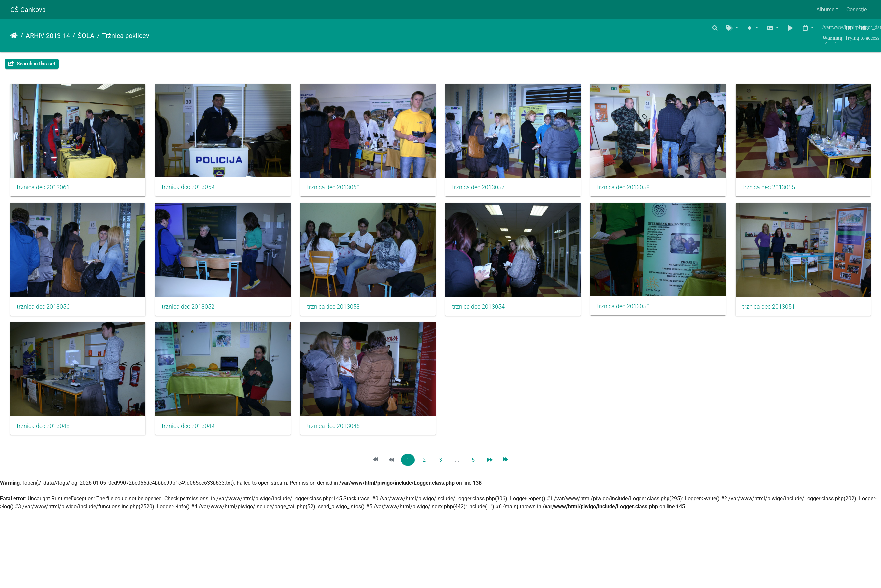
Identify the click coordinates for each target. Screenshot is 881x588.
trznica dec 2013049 (482, 428)
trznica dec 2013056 (189, 308)
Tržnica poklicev (126, 36)
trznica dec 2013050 (43, 428)
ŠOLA (86, 36)
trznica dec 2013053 (482, 308)
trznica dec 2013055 (43, 308)
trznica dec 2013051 (189, 428)
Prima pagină (14, 36)
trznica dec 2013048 (336, 428)
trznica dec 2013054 (628, 308)
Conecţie (856, 9)
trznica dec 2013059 (189, 188)
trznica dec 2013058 (628, 188)
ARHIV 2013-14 (48, 36)
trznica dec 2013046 (628, 428)
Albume (825, 9)
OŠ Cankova (28, 10)
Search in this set (32, 64)
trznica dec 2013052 (336, 308)
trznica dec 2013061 (43, 188)
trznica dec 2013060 (336, 188)
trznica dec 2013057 (482, 188)
